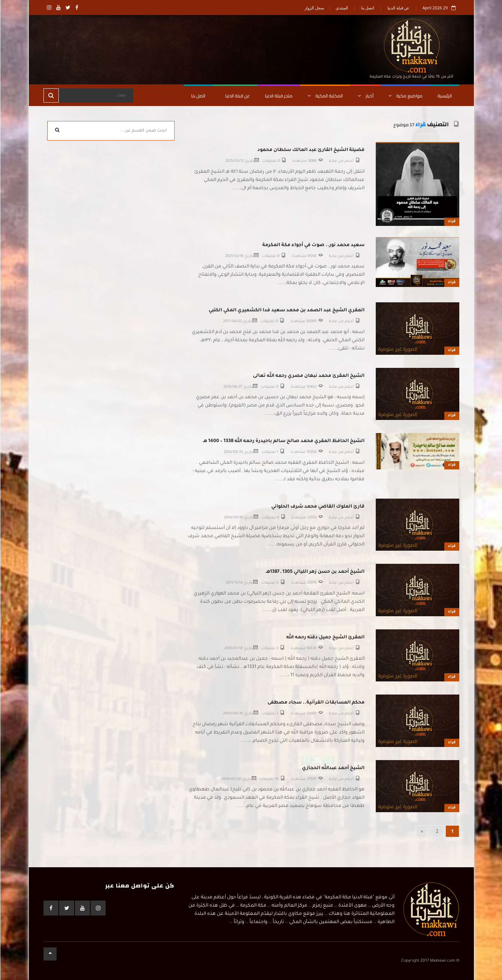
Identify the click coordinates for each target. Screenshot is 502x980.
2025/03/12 (234, 161)
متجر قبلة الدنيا (278, 96)
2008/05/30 (231, 779)
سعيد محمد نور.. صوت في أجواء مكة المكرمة (313, 245)
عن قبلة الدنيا (398, 8)
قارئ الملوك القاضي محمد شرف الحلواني (317, 507)
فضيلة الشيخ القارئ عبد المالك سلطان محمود (311, 150)
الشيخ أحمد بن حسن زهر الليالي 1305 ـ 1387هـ (315, 572)
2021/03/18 (234, 256)
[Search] (96, 96)
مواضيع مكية (405, 96)
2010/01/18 (233, 649)
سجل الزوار (314, 8)
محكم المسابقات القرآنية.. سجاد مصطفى (316, 703)
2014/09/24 (233, 452)
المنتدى (341, 8)
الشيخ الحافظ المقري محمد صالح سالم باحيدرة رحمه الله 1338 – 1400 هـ (283, 441)
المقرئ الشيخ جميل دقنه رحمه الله (325, 638)
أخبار (365, 96)
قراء (420, 125)
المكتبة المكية (325, 96)
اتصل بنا (368, 8)
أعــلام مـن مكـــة (341, 161)
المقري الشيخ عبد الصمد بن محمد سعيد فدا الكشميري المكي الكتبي (286, 311)
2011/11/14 (234, 583)
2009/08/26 (233, 714)
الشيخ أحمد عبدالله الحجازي (333, 768)
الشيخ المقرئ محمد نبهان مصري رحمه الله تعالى (308, 376)
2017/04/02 (232, 322)
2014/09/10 (233, 518)
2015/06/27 (232, 387)
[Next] (421, 831)
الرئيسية (444, 96)
